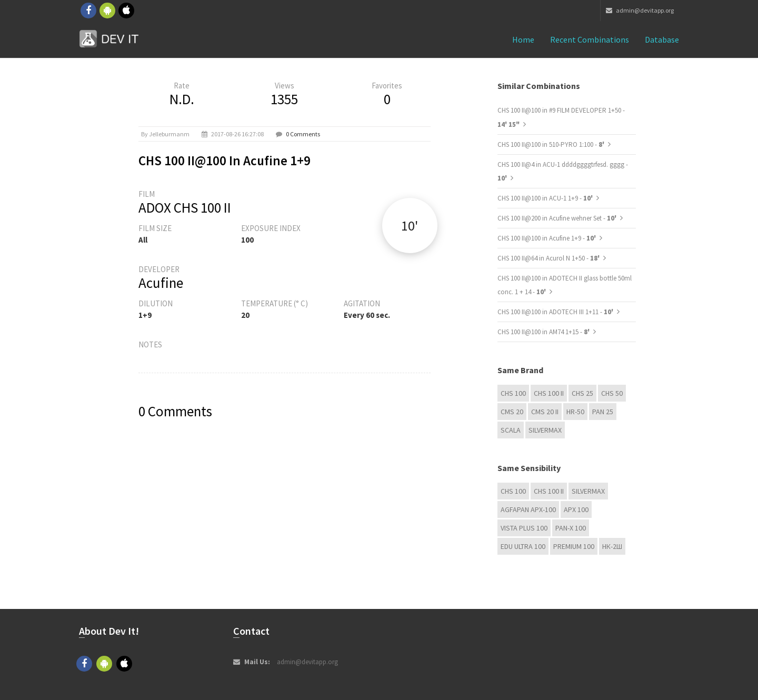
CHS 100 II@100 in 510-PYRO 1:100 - (552, 144)
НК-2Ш (612, 546)
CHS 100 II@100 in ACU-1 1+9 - (546, 198)
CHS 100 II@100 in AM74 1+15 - (544, 332)
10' (410, 226)
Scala (511, 430)
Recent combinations (590, 39)
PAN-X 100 (571, 528)
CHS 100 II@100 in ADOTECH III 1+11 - (556, 312)
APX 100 (576, 509)
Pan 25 (603, 412)
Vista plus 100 (524, 528)
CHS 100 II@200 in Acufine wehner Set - (558, 218)
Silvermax (545, 430)
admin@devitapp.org (640, 10)
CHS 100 (513, 393)
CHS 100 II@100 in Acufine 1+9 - (547, 238)
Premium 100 (574, 546)
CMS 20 (512, 412)
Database (662, 39)
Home (523, 39)
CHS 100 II (549, 393)
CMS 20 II (545, 412)
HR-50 (575, 412)
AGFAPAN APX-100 (528, 509)
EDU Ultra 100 (523, 546)
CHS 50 (612, 393)
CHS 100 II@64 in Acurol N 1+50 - (549, 258)
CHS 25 (582, 393)
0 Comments (303, 134)
